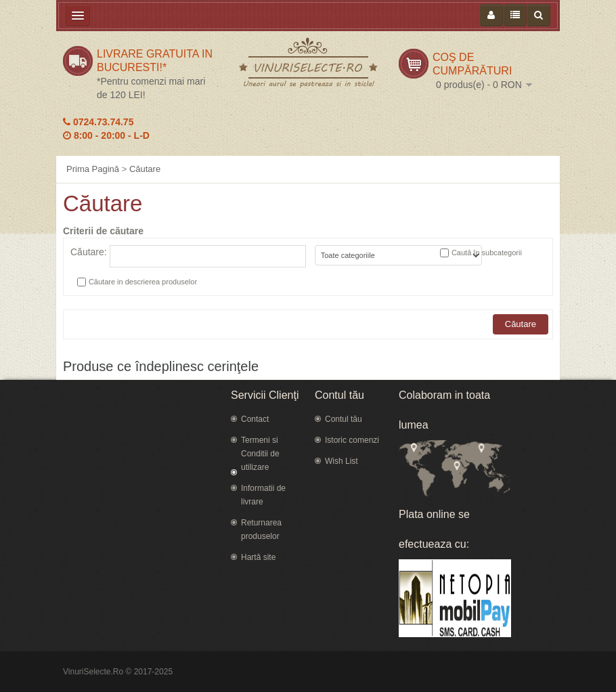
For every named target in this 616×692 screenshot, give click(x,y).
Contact (255, 419)
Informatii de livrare (263, 495)
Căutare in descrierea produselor (143, 282)
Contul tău (344, 419)
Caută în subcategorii (487, 253)
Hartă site (258, 557)
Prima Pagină (93, 169)
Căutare (145, 169)
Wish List (342, 461)
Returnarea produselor (261, 529)
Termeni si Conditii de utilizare (260, 454)
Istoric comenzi (352, 440)
